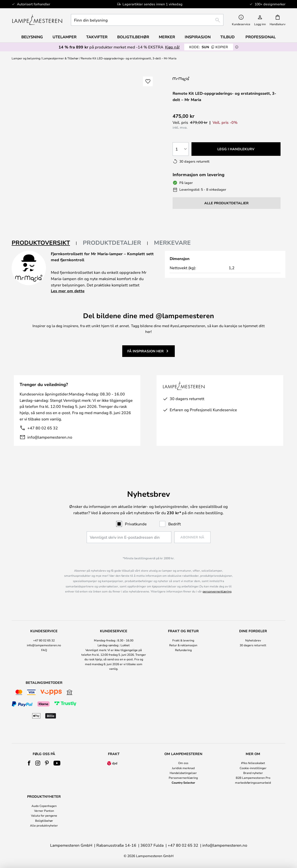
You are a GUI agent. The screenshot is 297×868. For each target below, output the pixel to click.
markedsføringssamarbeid (253, 782)
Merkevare (172, 243)
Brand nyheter (253, 773)
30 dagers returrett (253, 645)
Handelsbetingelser (183, 773)
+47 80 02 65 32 (43, 428)
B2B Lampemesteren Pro (253, 778)
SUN (209, 47)
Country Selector (183, 782)
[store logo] (37, 20)
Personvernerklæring (183, 778)
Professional (261, 37)
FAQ (44, 650)
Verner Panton (44, 811)
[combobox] (147, 20)
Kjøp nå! (172, 47)
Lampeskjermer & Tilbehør (61, 58)
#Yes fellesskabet (253, 763)
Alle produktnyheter (44, 825)
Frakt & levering (183, 640)
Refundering (183, 650)
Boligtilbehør (44, 821)
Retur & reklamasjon (183, 645)
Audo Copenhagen (44, 806)
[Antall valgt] (181, 149)
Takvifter (97, 37)
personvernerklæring (217, 591)
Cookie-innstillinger (253, 768)
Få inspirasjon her (145, 351)
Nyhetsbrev (253, 640)
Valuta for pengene (44, 815)
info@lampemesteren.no (50, 437)
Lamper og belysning (26, 58)
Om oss (183, 763)
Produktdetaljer (112, 243)
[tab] (44, 243)
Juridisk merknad (183, 768)
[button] (148, 81)
